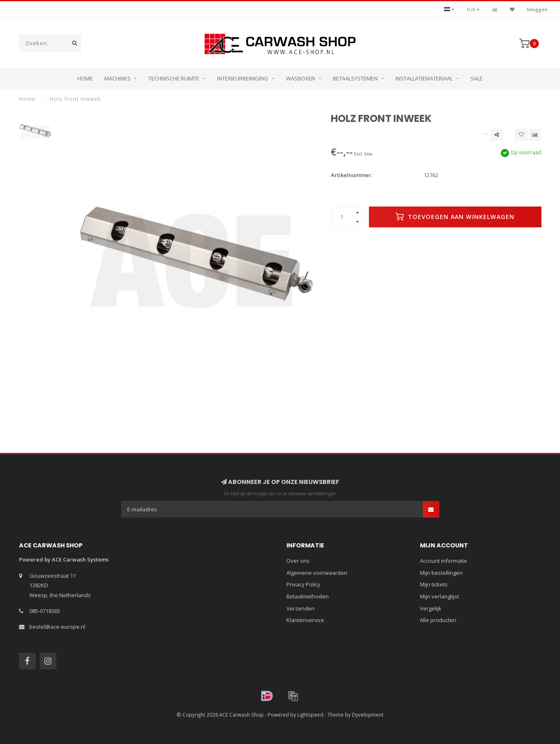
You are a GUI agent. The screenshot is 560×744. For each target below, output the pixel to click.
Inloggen (537, 9)
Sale (476, 78)
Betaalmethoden (308, 596)
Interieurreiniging (243, 78)
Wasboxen (301, 78)
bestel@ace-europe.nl (57, 627)
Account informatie (444, 561)
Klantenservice (305, 620)
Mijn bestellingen (441, 573)
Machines (118, 78)
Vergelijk (431, 608)
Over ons (298, 561)
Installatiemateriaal (424, 78)
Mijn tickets (434, 584)
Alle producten (438, 620)
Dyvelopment (368, 715)
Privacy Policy (303, 584)
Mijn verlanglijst (439, 596)
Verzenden (301, 608)
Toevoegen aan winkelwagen (455, 216)
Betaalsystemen (355, 78)
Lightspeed (310, 715)
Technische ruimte (174, 78)
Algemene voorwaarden (317, 573)
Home (85, 78)
